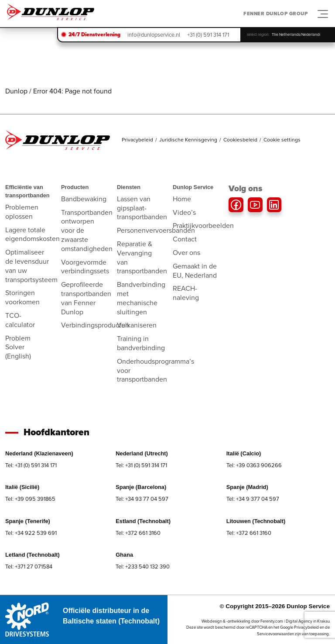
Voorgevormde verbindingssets (85, 267)
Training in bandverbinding (141, 343)
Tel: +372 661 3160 (138, 533)
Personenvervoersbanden (156, 230)
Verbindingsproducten (95, 325)
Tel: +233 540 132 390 (143, 567)
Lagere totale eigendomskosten (32, 234)
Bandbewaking (84, 199)
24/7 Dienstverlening (94, 34)
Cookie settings (282, 140)
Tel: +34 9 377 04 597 (253, 499)
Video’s (184, 212)
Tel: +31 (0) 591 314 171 (31, 465)
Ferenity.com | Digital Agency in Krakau (295, 621)
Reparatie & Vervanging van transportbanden (142, 257)
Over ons (186, 253)
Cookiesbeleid (240, 140)
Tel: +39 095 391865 (30, 499)
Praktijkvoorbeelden (203, 226)
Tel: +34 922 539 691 (31, 533)
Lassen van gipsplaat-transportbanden (142, 208)
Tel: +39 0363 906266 (254, 465)
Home (182, 199)
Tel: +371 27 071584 (29, 567)
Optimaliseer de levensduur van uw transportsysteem (31, 266)
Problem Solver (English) (18, 347)
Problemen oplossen (22, 212)
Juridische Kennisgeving (188, 140)
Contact (185, 239)
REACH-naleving (186, 293)
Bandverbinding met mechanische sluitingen (141, 298)
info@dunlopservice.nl (154, 35)
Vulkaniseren (137, 325)
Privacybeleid (137, 140)
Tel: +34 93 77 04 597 (142, 499)
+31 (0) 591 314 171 (208, 35)
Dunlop (16, 91)
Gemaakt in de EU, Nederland (195, 271)
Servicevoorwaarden (275, 634)
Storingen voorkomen (22, 297)
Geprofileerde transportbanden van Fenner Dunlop (86, 298)
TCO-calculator (20, 320)
